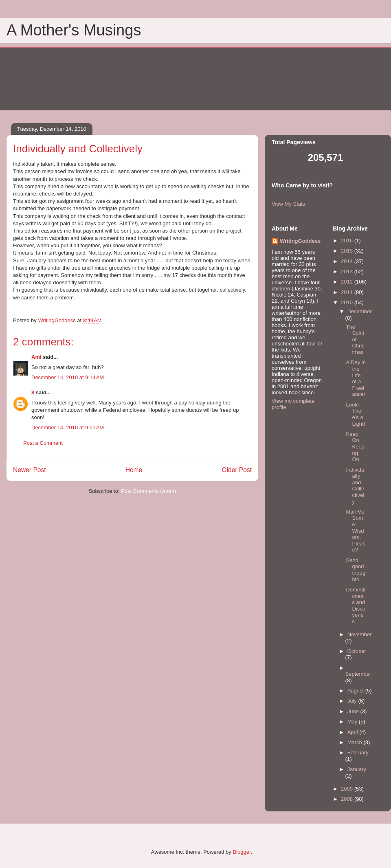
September (358, 674)
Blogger (242, 852)
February (358, 753)
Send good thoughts (356, 570)
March (356, 742)
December (360, 311)
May (353, 722)
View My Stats (288, 204)
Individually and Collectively (355, 486)
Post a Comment (43, 443)
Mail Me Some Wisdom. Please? (356, 531)
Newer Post (30, 470)
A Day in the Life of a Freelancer (356, 378)
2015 (348, 251)
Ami (36, 357)
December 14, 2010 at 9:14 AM (68, 377)
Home (134, 470)
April (354, 732)
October (357, 651)
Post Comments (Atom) (148, 491)
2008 (348, 799)
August (356, 691)
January (357, 769)
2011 (348, 292)
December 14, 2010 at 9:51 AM (68, 427)
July (353, 701)
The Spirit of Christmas (355, 340)
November (360, 634)
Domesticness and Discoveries (356, 605)
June (354, 711)
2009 (348, 789)
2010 (348, 302)
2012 (348, 282)
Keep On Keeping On (356, 447)
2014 (348, 261)
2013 (348, 271)
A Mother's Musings (74, 30)
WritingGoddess (300, 241)
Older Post (237, 470)
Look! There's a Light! (355, 414)
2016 (348, 241)
